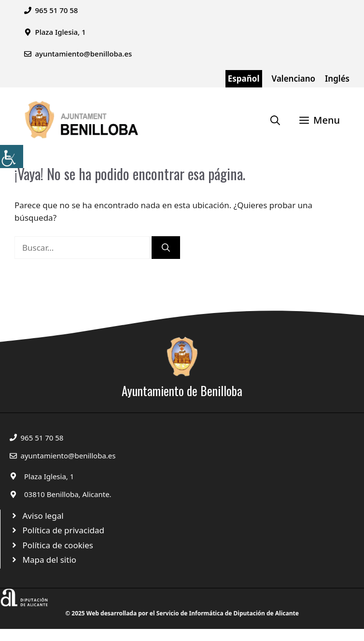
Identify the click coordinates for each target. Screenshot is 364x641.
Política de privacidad (63, 530)
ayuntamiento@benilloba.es (84, 54)
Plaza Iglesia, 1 (49, 476)
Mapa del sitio (50, 560)
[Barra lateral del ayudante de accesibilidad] (12, 157)
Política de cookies (58, 545)
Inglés (337, 78)
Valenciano (294, 78)
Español (244, 78)
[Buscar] (166, 248)
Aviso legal (43, 516)
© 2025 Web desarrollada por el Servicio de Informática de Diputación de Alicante (182, 613)
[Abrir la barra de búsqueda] (275, 120)
